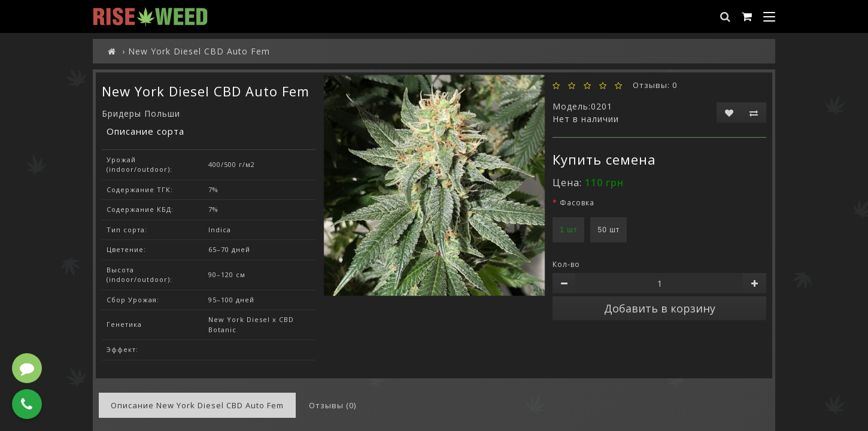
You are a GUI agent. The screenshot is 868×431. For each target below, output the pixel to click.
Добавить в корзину (660, 308)
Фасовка (577, 203)
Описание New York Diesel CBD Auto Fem (197, 405)
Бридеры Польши (141, 113)
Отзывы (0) (333, 405)
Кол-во (566, 264)
